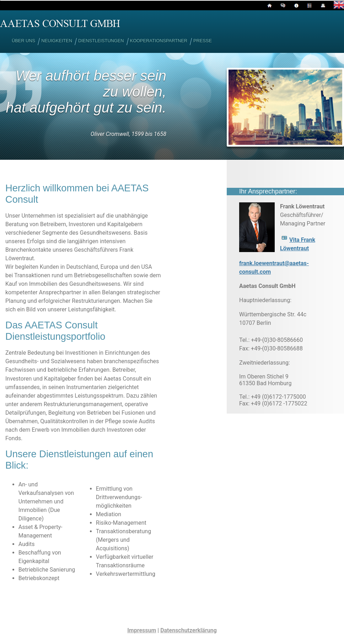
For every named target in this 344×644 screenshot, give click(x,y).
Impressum (142, 630)
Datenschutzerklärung (189, 630)
